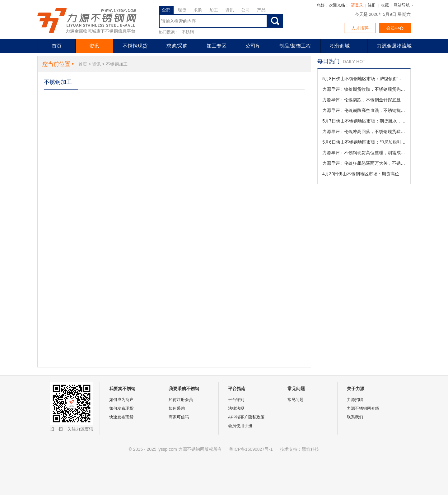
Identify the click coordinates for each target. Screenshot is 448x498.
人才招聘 (360, 28)
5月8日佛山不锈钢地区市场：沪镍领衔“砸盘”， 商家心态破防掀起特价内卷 (364, 79)
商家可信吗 (179, 417)
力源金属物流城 (394, 46)
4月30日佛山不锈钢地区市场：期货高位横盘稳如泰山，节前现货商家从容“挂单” (364, 174)
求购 (198, 10)
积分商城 (340, 46)
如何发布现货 (121, 408)
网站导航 (402, 5)
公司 (245, 10)
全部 (166, 10)
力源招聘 (355, 400)
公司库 (253, 46)
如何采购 (177, 408)
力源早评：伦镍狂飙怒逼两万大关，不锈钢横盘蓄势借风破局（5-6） (364, 163)
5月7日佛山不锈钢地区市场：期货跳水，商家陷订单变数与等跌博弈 (364, 121)
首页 (57, 46)
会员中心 (395, 28)
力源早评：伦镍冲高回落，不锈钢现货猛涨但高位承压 (364, 131)
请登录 (357, 5)
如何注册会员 (181, 400)
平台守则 (236, 400)
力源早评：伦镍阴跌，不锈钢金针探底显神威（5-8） (364, 100)
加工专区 (217, 46)
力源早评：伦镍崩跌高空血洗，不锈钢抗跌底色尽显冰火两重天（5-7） (364, 110)
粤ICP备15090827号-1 (251, 449)
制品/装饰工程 (295, 46)
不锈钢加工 (117, 64)
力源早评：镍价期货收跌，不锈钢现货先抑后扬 (364, 89)
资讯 (230, 10)
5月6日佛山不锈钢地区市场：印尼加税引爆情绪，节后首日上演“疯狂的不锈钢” (364, 142)
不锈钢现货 (135, 46)
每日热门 (329, 61)
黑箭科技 (310, 449)
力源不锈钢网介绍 (363, 408)
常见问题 (296, 400)
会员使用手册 (240, 426)
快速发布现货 (121, 417)
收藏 (385, 5)
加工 (214, 10)
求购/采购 (177, 46)
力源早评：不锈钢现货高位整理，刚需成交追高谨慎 (364, 153)
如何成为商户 (121, 400)
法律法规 (236, 408)
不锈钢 (188, 32)
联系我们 (355, 417)
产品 (261, 10)
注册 (372, 5)
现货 (182, 10)
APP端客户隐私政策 (246, 417)
